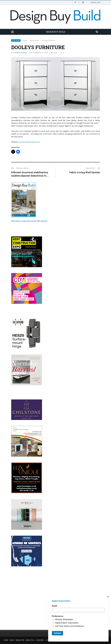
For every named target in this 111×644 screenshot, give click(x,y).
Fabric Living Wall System (85, 172)
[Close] (108, 597)
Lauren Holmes (20, 53)
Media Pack (30, 640)
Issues (12, 640)
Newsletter (20, 640)
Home (6, 640)
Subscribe (40, 640)
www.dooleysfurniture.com (29, 142)
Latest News (16, 40)
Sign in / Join (95, 2)
